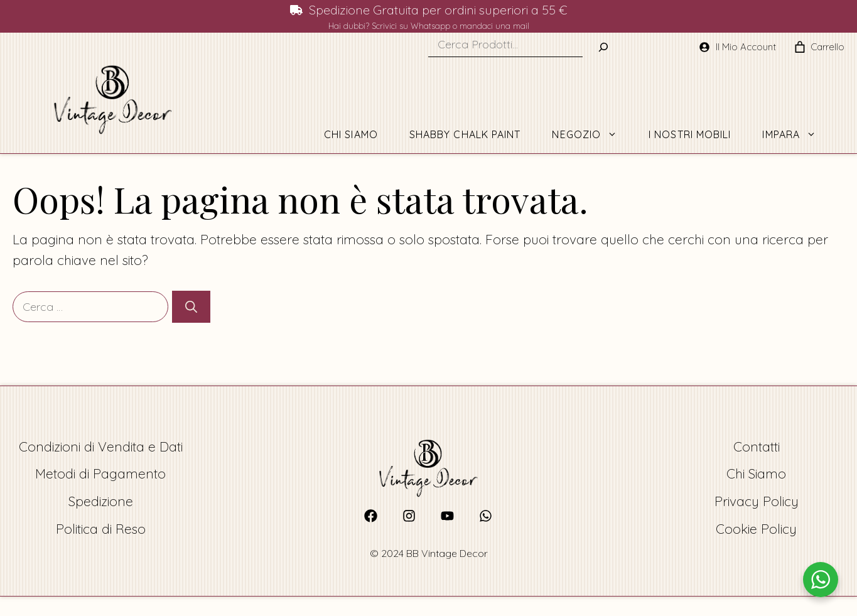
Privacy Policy (757, 501)
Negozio (592, 134)
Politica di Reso (101, 529)
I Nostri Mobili (690, 134)
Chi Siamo (351, 134)
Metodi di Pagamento (100, 473)
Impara (797, 134)
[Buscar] (603, 47)
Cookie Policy (756, 529)
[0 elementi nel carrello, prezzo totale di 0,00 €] (800, 47)
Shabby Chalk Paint (465, 134)
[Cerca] (191, 307)
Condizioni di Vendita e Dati (101, 446)
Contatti (757, 446)
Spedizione (101, 501)
